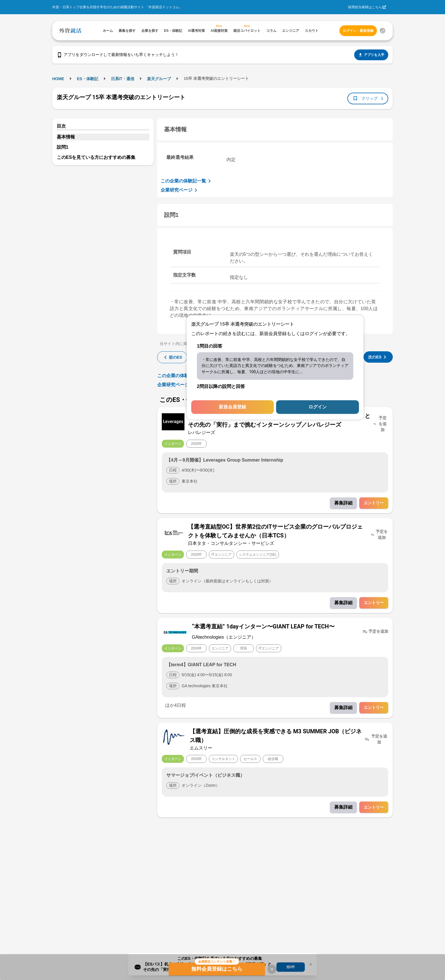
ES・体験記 (88, 79)
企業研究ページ (180, 190)
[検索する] (383, 31)
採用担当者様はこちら (365, 7)
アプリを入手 (371, 55)
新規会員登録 (232, 407)
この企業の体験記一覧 (187, 181)
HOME (58, 79)
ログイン (318, 407)
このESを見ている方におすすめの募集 (96, 157)
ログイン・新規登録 (358, 31)
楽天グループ (159, 79)
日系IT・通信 (123, 79)
